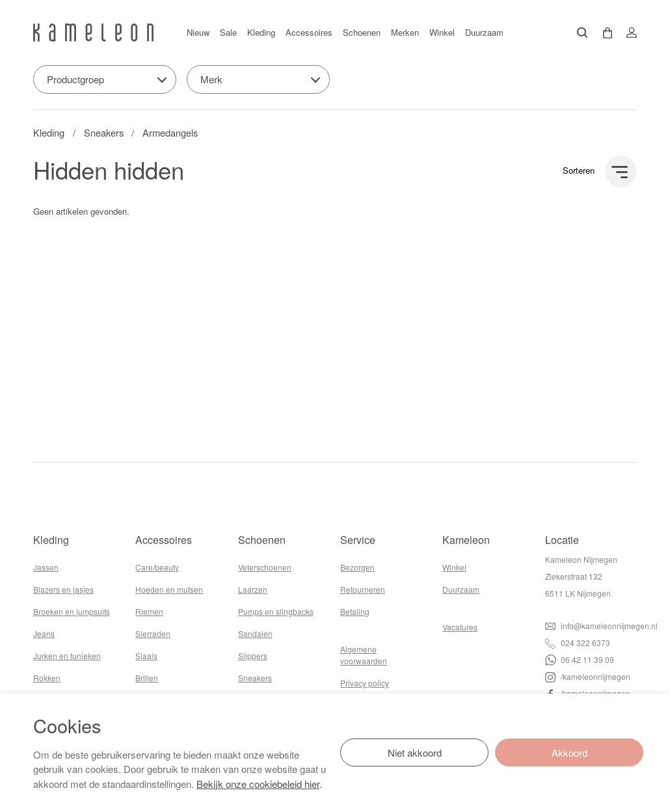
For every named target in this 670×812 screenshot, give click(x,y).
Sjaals (146, 656)
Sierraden (153, 633)
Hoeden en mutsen (169, 589)
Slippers (253, 656)
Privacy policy (365, 683)
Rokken (47, 678)
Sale (228, 32)
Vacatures (460, 627)
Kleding (261, 32)
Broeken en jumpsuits (72, 611)
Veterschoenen (265, 567)
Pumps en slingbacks (276, 611)
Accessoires (309, 32)
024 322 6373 (578, 643)
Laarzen (253, 589)
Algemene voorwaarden (364, 655)
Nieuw (198, 32)
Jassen (46, 567)
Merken (405, 32)
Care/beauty (157, 567)
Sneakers (104, 132)
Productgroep (75, 79)
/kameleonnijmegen (588, 676)
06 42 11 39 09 (580, 659)
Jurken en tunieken (67, 656)
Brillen (147, 678)
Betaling (355, 611)
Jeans (44, 633)
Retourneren (363, 589)
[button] (603, 33)
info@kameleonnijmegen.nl (601, 626)
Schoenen (362, 32)
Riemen (149, 611)
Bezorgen (357, 567)
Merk (211, 79)
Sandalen (255, 633)
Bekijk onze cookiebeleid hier (258, 784)
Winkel (442, 32)
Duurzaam (484, 32)
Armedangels (170, 132)
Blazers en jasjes (63, 589)
